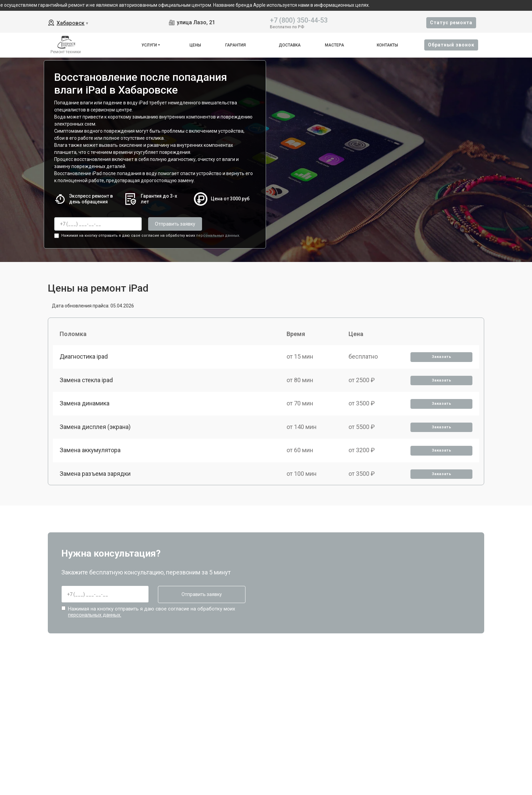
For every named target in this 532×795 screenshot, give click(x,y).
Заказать (442, 357)
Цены (195, 45)
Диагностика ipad (84, 356)
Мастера (335, 45)
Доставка (290, 45)
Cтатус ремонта (451, 23)
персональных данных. (218, 236)
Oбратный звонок (451, 45)
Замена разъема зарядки (95, 474)
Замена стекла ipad (86, 380)
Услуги (149, 45)
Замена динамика (85, 403)
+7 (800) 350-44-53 (299, 20)
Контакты (387, 45)
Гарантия (236, 45)
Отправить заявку (175, 224)
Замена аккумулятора (90, 450)
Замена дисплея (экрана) (95, 427)
